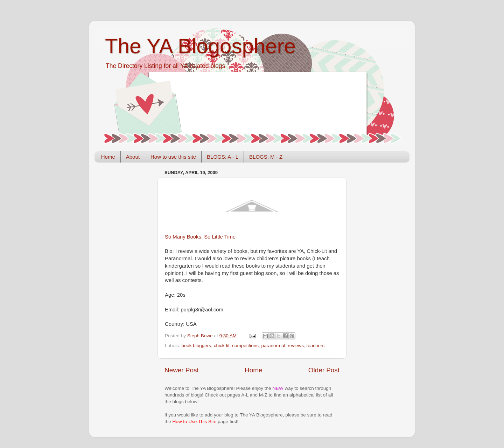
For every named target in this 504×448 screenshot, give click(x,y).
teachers (316, 346)
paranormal (273, 346)
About (133, 157)
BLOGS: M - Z (266, 157)
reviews (296, 346)
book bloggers (196, 346)
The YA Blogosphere (200, 46)
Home (108, 157)
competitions (245, 346)
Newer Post (182, 370)
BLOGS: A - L (223, 157)
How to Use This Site (195, 422)
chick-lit (222, 346)
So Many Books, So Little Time (200, 237)
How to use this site (173, 157)
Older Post (324, 370)
